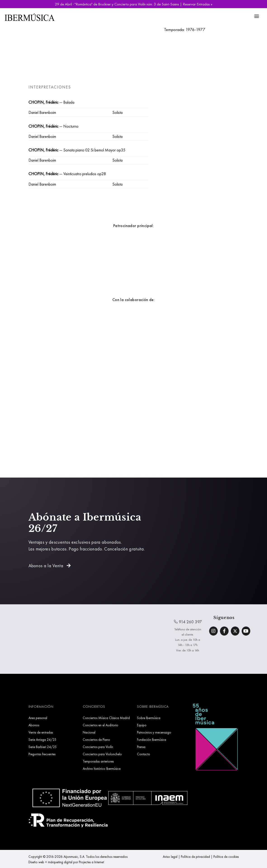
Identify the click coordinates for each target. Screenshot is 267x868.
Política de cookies (226, 857)
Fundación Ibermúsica (152, 740)
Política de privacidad (195, 857)
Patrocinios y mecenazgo (154, 732)
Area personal (38, 718)
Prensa (141, 747)
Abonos (34, 725)
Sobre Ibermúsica (149, 718)
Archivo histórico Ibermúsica (102, 769)
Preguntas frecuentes (42, 754)
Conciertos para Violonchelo (102, 754)
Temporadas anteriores (98, 761)
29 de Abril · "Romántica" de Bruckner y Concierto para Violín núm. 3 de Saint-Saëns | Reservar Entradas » (134, 4)
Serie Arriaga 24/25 (43, 740)
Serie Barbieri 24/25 (43, 747)
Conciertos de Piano (96, 740)
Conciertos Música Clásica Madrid (106, 718)
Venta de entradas (41, 732)
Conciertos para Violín (98, 747)
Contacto (144, 754)
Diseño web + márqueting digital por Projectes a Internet (66, 862)
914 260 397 (188, 622)
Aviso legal (170, 857)
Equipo (142, 725)
